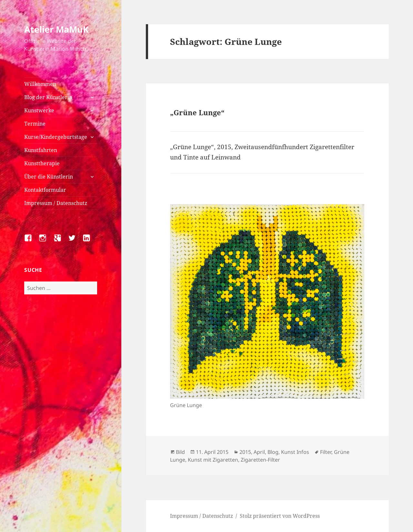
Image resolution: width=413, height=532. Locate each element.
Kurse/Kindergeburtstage (56, 137)
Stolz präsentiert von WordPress (280, 516)
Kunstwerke (39, 110)
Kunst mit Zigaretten (213, 460)
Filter (326, 452)
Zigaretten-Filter (260, 460)
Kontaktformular (45, 190)
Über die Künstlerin (49, 177)
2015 (245, 452)
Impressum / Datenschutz (56, 203)
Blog (273, 452)
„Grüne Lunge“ (197, 112)
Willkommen (40, 84)
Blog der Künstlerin (48, 97)
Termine (35, 124)
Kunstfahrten (41, 150)
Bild (180, 452)
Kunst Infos (295, 452)
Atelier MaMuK (56, 29)
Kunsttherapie (42, 163)
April (259, 452)
